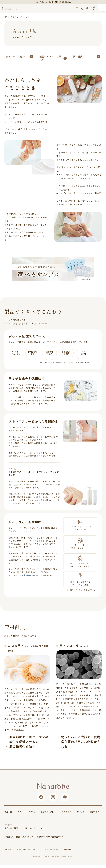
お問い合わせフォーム (33, 828)
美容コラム (95, 812)
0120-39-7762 (28, 837)
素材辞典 (78, 56)
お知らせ (81, 812)
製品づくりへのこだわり (50, 58)
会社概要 (8, 849)
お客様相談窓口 (29, 575)
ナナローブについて (26, 812)
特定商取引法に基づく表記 (26, 849)
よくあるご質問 (11, 828)
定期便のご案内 (47, 812)
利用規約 (67, 849)
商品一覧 (8, 812)
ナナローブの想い (15, 56)
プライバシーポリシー (50, 849)
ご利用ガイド (65, 812)
